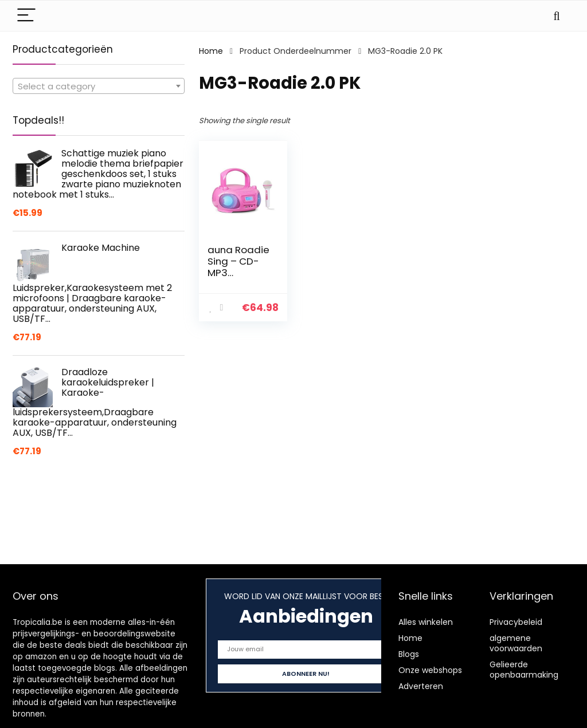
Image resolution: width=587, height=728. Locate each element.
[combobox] (99, 86)
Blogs (409, 654)
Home (211, 51)
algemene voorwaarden (516, 643)
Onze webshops (430, 670)
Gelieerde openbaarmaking (524, 670)
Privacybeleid (516, 622)
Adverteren (421, 686)
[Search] (557, 16)
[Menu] (26, 16)
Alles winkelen (426, 622)
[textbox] (99, 86)
